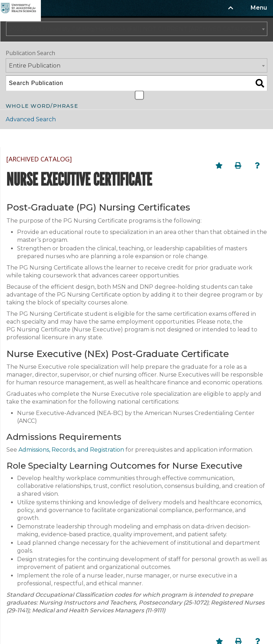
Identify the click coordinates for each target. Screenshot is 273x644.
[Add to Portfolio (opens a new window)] (219, 165)
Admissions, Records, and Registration (71, 450)
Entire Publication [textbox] (35, 66)
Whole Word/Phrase (42, 105)
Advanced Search (31, 119)
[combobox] (137, 29)
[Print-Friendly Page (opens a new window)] (238, 165)
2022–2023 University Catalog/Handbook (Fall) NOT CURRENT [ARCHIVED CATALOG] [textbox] (131, 29)
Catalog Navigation (42, 138)
